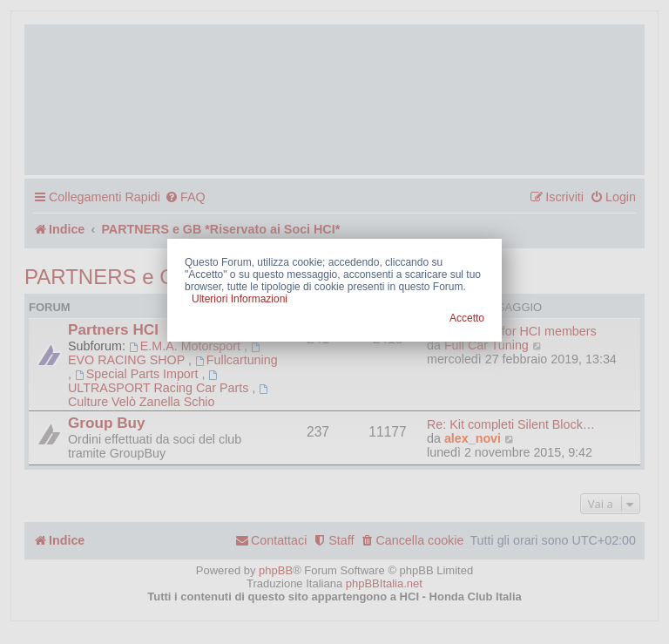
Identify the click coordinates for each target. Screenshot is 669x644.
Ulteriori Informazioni (240, 299)
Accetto (467, 318)
